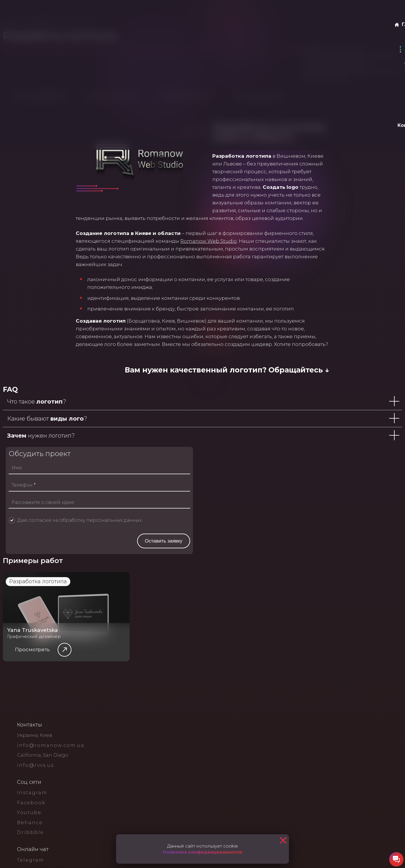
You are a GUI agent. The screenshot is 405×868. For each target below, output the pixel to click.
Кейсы (115, 11)
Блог (136, 11)
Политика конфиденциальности (202, 852)
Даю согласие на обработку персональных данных (294, 649)
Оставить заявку (363, 12)
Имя (232, 597)
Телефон (239, 614)
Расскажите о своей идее (258, 632)
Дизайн (93, 40)
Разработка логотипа (48, 817)
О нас (67, 11)
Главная (42, 11)
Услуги (89, 11)
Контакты (160, 11)
